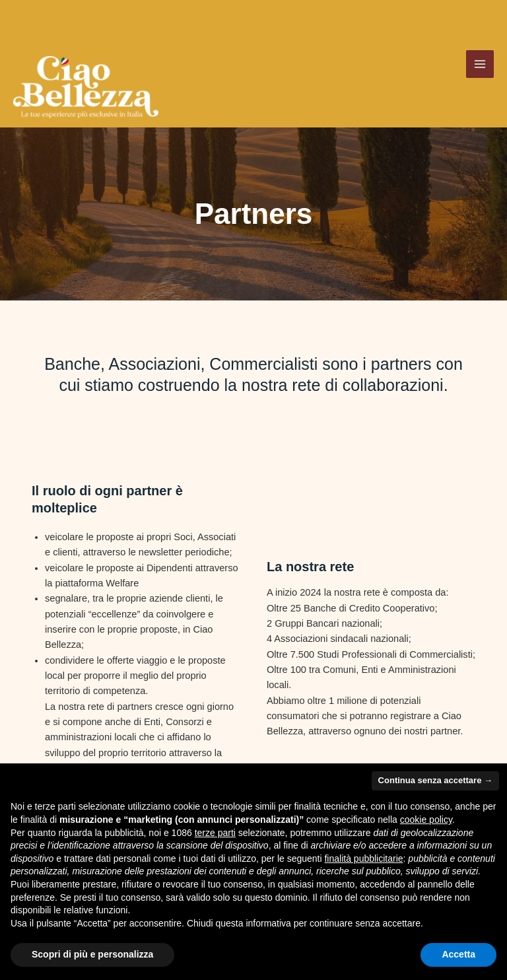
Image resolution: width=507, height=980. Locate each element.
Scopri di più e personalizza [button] (92, 954)
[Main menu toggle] (480, 69)
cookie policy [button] (426, 820)
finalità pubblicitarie (363, 858)
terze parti (215, 833)
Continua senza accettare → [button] (435, 780)
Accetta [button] (458, 954)
